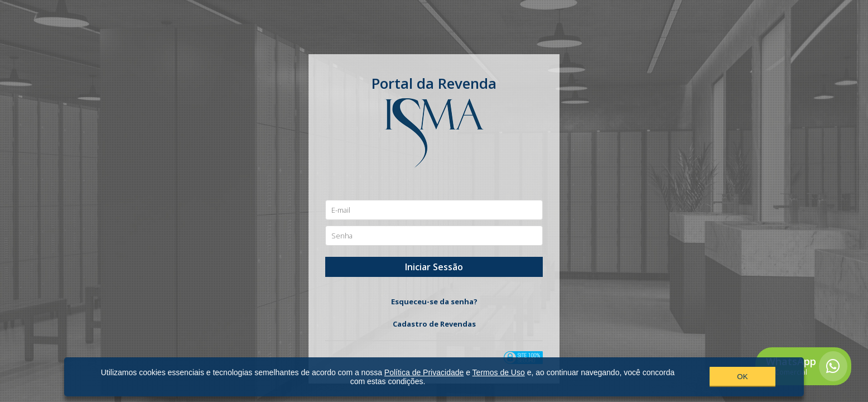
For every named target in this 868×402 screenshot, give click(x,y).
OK (742, 377)
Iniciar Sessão (434, 267)
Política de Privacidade (424, 372)
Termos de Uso (499, 372)
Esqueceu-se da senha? (434, 301)
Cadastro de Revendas (434, 324)
